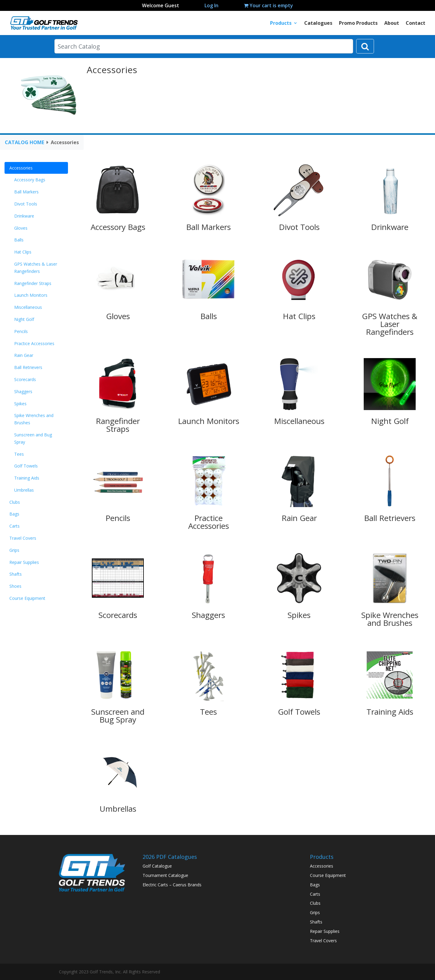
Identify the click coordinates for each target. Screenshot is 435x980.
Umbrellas (24, 490)
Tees (19, 454)
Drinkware (24, 216)
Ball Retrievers (28, 367)
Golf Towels (26, 466)
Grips (14, 550)
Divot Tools (26, 204)
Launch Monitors (31, 295)
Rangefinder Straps (33, 283)
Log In (211, 5)
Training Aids (27, 478)
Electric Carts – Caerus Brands (172, 885)
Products (281, 24)
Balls (19, 240)
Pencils (21, 331)
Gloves (21, 228)
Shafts (16, 574)
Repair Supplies (24, 562)
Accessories (21, 168)
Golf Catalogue (157, 866)
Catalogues (318, 24)
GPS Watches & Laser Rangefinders (36, 268)
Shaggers (23, 391)
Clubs (15, 502)
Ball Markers (26, 192)
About (392, 24)
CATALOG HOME (24, 142)
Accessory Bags (30, 180)
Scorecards (25, 379)
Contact (416, 24)
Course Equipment (27, 598)
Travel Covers (23, 538)
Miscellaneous (28, 307)
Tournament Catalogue (165, 875)
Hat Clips (23, 252)
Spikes (20, 404)
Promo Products (358, 24)
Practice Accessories (34, 343)
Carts (14, 526)
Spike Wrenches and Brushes (34, 419)
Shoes (15, 586)
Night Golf (24, 319)
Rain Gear (24, 355)
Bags (14, 514)
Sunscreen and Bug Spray (33, 438)
